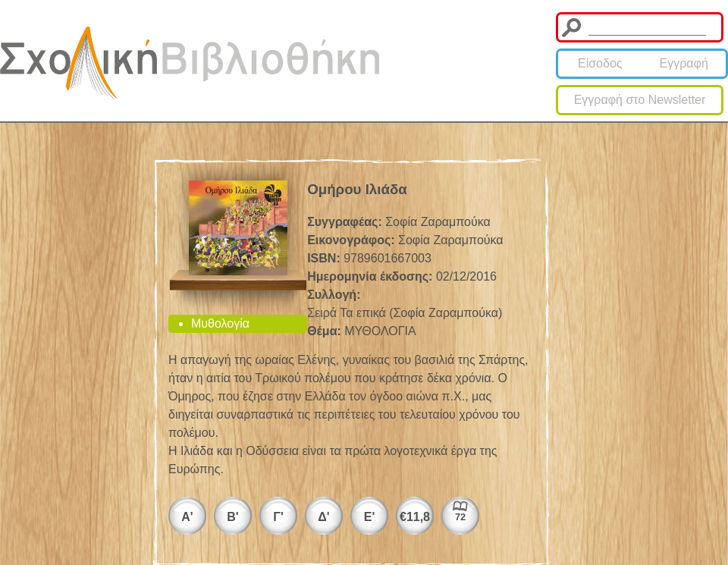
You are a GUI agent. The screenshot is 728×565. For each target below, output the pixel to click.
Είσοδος (600, 63)
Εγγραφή (684, 63)
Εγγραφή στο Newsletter (640, 100)
